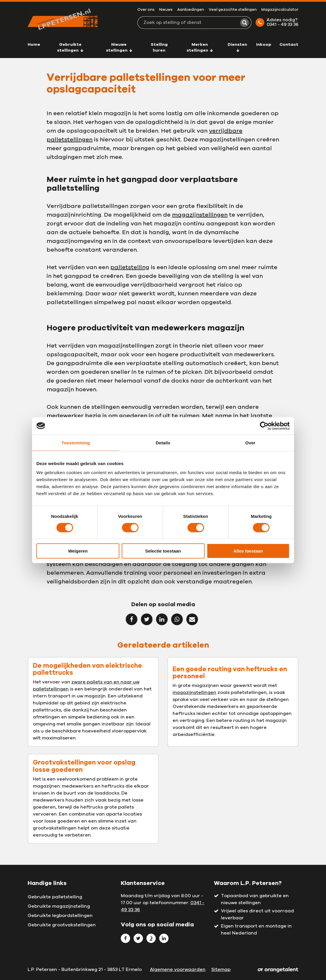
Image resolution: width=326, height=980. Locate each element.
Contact (289, 45)
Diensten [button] (237, 47)
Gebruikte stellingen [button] (70, 48)
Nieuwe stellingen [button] (119, 48)
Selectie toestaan (163, 551)
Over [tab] (250, 442)
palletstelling (130, 267)
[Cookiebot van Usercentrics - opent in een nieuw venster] (264, 426)
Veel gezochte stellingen (233, 10)
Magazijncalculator (280, 10)
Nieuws (166, 10)
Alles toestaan (248, 551)
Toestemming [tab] (76, 442)
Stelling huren (159, 48)
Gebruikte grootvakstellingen (62, 925)
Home (34, 45)
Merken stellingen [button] (200, 48)
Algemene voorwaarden (178, 970)
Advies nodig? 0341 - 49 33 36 (277, 22)
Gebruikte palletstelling (55, 897)
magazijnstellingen (200, 215)
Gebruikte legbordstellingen (60, 916)
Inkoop (264, 45)
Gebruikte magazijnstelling (59, 906)
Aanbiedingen (191, 10)
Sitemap (221, 970)
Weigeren (78, 551)
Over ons (146, 10)
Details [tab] (163, 442)
